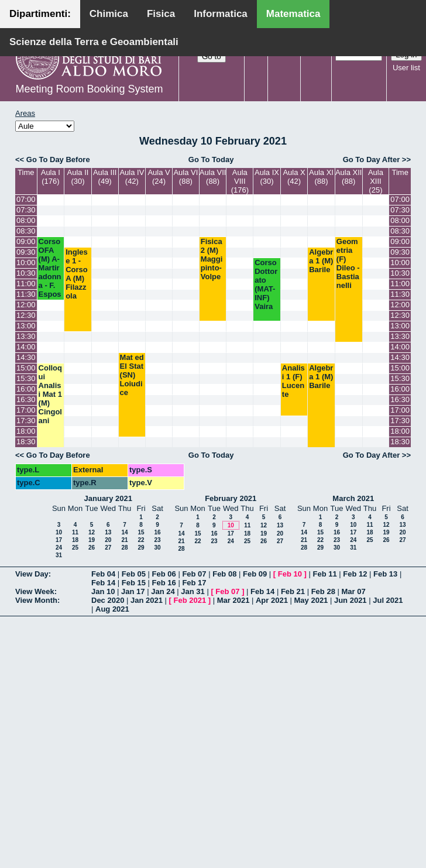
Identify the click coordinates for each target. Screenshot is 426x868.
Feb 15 (134, 583)
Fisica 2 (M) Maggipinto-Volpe (212, 259)
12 (92, 532)
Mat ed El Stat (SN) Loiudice (132, 375)
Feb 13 (385, 574)
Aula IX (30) (267, 177)
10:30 (26, 273)
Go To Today (211, 159)
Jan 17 (133, 591)
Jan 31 (193, 591)
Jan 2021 (147, 600)
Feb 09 (255, 574)
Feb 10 (290, 574)
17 (59, 540)
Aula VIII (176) (240, 181)
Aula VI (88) (185, 177)
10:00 (26, 263)
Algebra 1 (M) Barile (321, 261)
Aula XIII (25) (376, 181)
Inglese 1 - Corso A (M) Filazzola (77, 274)
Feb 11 (324, 574)
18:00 (26, 431)
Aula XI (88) (321, 177)
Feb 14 (103, 583)
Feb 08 (224, 574)
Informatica (221, 14)
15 (141, 532)
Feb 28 (323, 591)
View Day (32, 574)
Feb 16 (164, 583)
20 (108, 540)
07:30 (26, 210)
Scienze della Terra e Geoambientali (94, 42)
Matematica (293, 14)
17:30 (26, 421)
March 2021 (353, 498)
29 (141, 548)
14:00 (26, 347)
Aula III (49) (105, 177)
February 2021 (231, 498)
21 (124, 540)
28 (124, 548)
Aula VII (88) (213, 177)
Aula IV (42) (132, 177)
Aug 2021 (112, 609)
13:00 (26, 326)
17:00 (26, 410)
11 (75, 532)
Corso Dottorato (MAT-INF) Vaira (266, 284)
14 (124, 532)
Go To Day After (372, 159)
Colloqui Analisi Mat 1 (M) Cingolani (50, 394)
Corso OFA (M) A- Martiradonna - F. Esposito (50, 272)
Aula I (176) (51, 177)
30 (157, 548)
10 (59, 532)
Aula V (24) (159, 177)
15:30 (26, 378)
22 (141, 540)
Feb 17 (194, 583)
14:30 (26, 357)
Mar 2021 (233, 600)
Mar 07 (353, 591)
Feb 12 (355, 574)
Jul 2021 (388, 600)
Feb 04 (103, 574)
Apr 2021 (272, 600)
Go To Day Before (58, 159)
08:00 (26, 220)
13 (108, 532)
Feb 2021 (190, 600)
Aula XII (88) (349, 177)
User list (406, 68)
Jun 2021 (351, 600)
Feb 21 (293, 591)
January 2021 (108, 498)
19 (92, 540)
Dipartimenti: (40, 14)
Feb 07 (194, 574)
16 (157, 532)
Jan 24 (163, 591)
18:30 (26, 442)
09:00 (26, 241)
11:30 (26, 294)
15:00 (26, 368)
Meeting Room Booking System (89, 89)
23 (157, 540)
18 (75, 540)
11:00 (26, 284)
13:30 (26, 336)
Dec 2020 (108, 600)
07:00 (26, 199)
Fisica (161, 14)
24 (59, 548)
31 (59, 555)
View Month (36, 600)
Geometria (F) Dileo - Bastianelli (348, 263)
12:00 (26, 305)
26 (92, 548)
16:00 (26, 389)
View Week (35, 591)
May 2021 (311, 600)
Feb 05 (134, 574)
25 (75, 548)
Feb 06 (164, 574)
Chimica (109, 14)
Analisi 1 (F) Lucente (293, 381)
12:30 (26, 315)
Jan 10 (103, 591)
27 (108, 548)
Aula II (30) (78, 177)
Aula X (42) (294, 177)
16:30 (26, 399)
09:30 (26, 252)
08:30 (26, 231)
